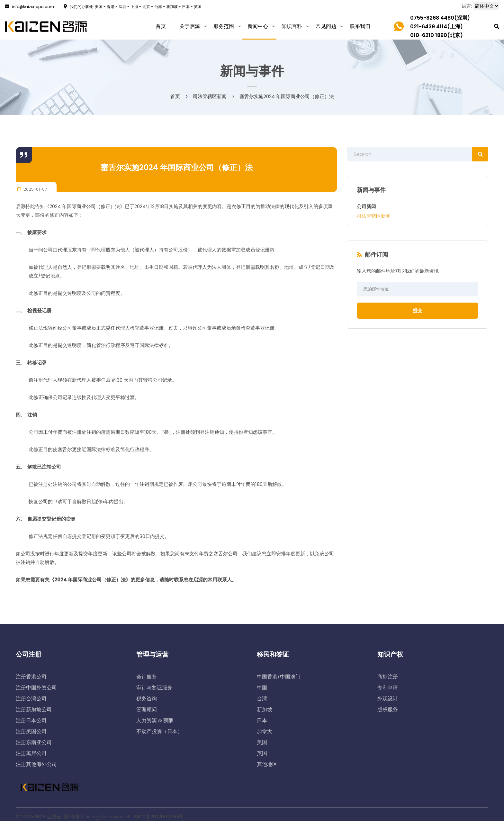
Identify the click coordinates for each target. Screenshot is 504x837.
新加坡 (265, 710)
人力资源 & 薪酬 (155, 720)
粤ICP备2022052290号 (158, 817)
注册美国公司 (31, 731)
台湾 (262, 699)
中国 (262, 688)
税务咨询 (147, 699)
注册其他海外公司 (36, 764)
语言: (467, 6)
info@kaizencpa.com (29, 7)
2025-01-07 (32, 189)
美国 (262, 742)
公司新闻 (366, 206)
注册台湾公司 (31, 699)
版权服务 (388, 710)
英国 (262, 753)
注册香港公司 (31, 677)
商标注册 (388, 677)
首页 (175, 96)
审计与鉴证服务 (154, 688)
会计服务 (147, 677)
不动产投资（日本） (159, 731)
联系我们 (360, 26)
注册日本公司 (31, 720)
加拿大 (265, 731)
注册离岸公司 (31, 753)
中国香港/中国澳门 (279, 677)
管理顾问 (147, 710)
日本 (262, 720)
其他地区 (267, 764)
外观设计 (388, 699)
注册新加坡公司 (34, 710)
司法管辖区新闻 (374, 216)
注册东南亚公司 (34, 742)
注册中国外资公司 (36, 688)
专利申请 (388, 688)
